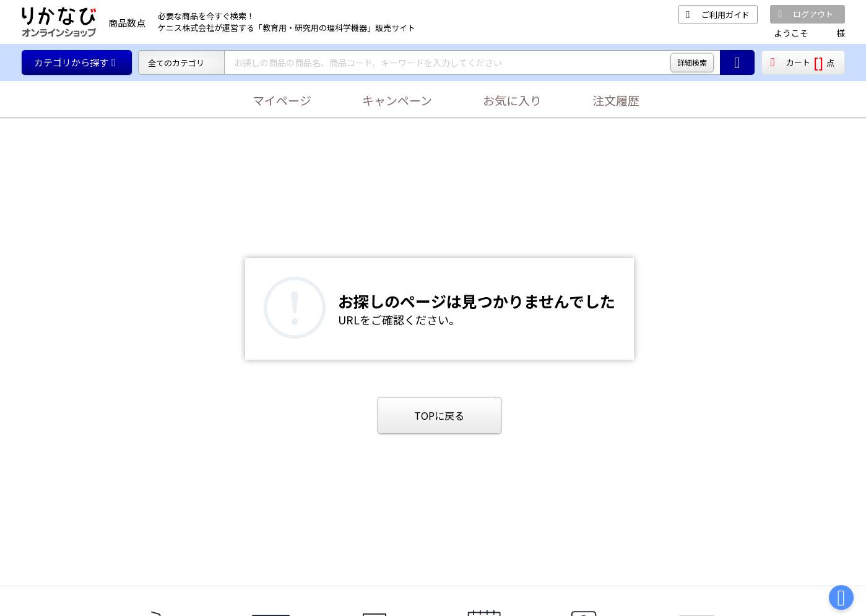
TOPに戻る (439, 415)
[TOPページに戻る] (59, 22)
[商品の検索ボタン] (737, 63)
